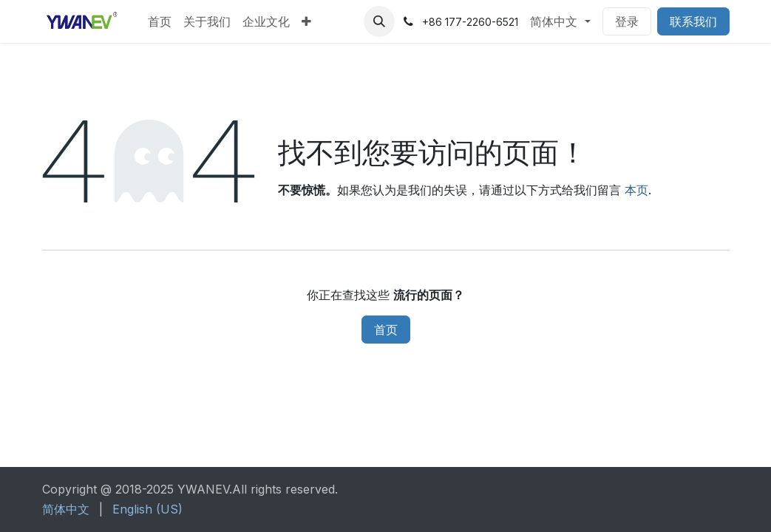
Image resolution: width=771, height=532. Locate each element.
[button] (379, 21)
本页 (636, 190)
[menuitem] (160, 21)
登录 (627, 21)
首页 (386, 330)
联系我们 (693, 21)
